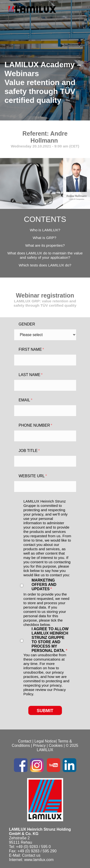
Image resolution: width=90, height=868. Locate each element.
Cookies (56, 745)
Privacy (39, 745)
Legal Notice (45, 741)
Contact (25, 741)
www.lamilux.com (39, 860)
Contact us (31, 855)
